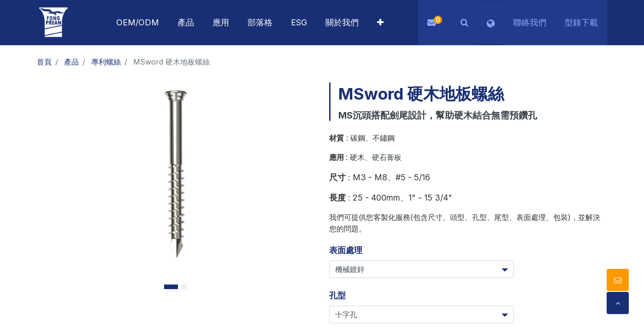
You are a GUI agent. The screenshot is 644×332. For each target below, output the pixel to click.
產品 (71, 62)
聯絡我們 (530, 22)
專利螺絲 (106, 62)
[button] (380, 23)
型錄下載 (581, 22)
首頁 (44, 62)
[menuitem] (221, 23)
